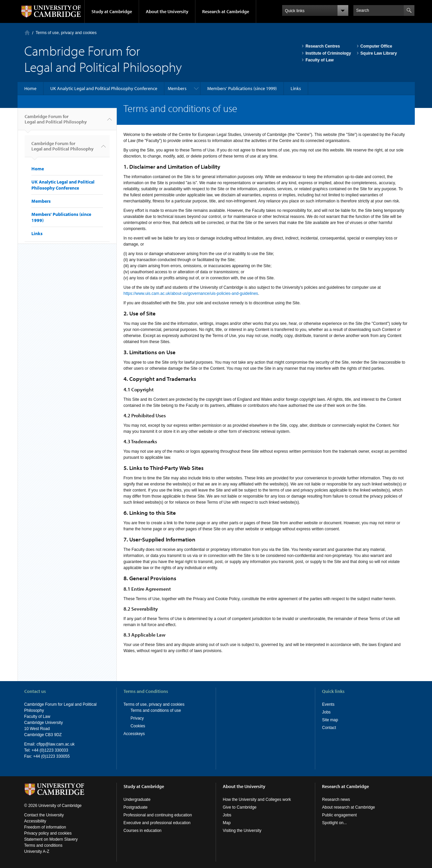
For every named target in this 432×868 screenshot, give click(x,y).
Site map (330, 720)
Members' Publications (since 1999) (242, 88)
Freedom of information (45, 827)
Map (227, 823)
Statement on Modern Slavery (51, 839)
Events (328, 704)
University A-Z (37, 851)
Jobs (326, 712)
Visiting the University (242, 831)
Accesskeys (134, 734)
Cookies (138, 726)
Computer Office (376, 46)
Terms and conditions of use (156, 710)
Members (177, 88)
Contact (329, 728)
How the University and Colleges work (257, 800)
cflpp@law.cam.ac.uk (56, 744)
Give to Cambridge (240, 807)
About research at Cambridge (348, 807)
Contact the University (44, 815)
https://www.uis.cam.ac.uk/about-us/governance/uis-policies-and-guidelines (191, 293)
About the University (167, 11)
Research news (336, 800)
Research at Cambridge (226, 11)
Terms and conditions (43, 845)
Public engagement (339, 815)
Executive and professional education (157, 823)
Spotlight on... (334, 823)
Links (296, 88)
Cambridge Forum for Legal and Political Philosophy (56, 122)
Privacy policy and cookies (48, 833)
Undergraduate (137, 800)
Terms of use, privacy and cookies (66, 33)
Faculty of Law (319, 60)
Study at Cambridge (112, 11)
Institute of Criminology (328, 53)
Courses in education (143, 831)
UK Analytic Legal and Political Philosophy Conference (104, 88)
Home (27, 33)
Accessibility (35, 821)
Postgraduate (136, 807)
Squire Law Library (379, 53)
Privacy (137, 718)
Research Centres (323, 46)
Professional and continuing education (158, 815)
